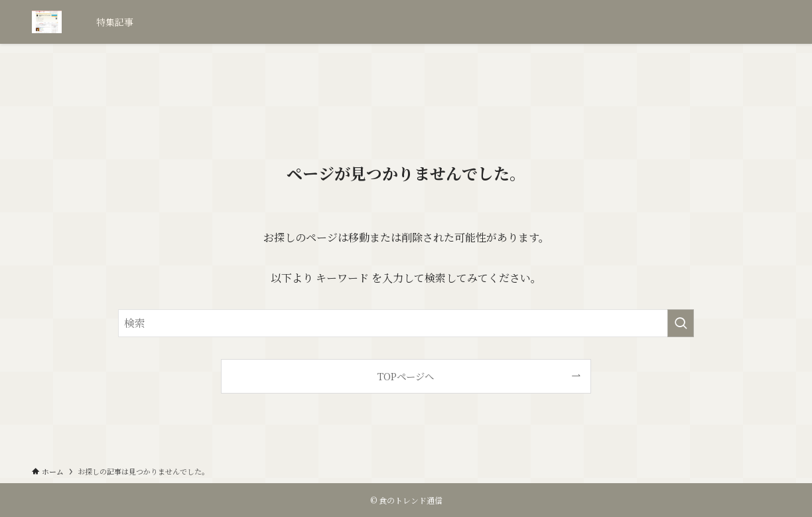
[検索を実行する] (681, 323)
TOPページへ (406, 376)
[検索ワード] (406, 323)
